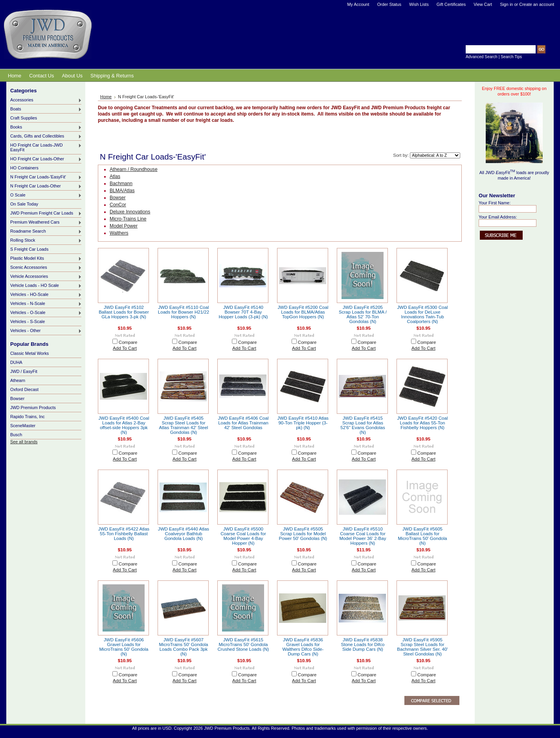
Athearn (18, 380)
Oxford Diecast (24, 389)
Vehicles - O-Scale (46, 313)
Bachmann (121, 184)
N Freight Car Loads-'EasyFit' (46, 177)
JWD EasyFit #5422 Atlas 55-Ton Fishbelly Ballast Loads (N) (124, 534)
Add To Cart (125, 348)
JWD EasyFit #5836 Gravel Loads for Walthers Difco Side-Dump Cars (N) (303, 647)
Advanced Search (482, 57)
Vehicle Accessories (46, 277)
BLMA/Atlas (122, 191)
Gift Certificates (451, 4)
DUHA (16, 362)
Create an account (537, 4)
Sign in (506, 4)
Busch (16, 435)
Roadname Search (46, 231)
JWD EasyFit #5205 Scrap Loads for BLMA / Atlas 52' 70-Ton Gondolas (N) (363, 314)
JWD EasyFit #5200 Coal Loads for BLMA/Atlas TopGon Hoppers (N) (303, 312)
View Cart (483, 4)
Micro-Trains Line (128, 219)
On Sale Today (24, 204)
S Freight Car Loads (29, 249)
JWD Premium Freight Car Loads (46, 213)
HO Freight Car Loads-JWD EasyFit (46, 147)
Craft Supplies (24, 118)
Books (46, 127)
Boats (46, 109)
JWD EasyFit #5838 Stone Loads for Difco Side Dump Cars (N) (363, 644)
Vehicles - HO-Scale (46, 295)
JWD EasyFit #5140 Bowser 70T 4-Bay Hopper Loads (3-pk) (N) (243, 312)
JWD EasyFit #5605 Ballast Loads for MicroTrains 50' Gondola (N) (423, 536)
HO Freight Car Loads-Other (46, 159)
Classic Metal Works (29, 353)
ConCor (118, 205)
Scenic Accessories (46, 268)
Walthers (119, 233)
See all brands (24, 442)
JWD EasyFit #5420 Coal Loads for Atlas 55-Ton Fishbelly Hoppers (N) (423, 423)
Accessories (46, 100)
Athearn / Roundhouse (134, 169)
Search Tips (511, 57)
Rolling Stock (46, 240)
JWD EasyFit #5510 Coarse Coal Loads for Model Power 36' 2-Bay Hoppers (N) (363, 536)
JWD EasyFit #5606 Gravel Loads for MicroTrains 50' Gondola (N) (124, 647)
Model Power (124, 226)
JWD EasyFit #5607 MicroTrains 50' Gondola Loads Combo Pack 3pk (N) (184, 647)
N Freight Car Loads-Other (46, 186)
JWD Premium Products (33, 408)
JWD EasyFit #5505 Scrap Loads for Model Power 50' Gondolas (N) (303, 534)
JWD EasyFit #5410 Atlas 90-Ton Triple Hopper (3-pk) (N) (303, 423)
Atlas (115, 176)
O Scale (46, 195)
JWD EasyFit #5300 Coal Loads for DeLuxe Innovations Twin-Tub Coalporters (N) (423, 314)
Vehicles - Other (46, 331)
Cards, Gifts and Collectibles (46, 136)
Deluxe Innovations (130, 212)
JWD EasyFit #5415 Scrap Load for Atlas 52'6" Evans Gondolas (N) (363, 425)
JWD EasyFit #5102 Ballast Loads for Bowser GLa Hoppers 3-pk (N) (124, 312)
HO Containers (24, 168)
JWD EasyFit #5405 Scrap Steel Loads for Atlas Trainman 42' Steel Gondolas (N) (184, 425)
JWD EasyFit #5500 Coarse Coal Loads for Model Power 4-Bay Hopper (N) (243, 536)
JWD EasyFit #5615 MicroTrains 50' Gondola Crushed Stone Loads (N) (243, 644)
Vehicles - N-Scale (46, 304)
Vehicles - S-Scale (28, 321)
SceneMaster (23, 426)
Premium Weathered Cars (46, 222)
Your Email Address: (498, 217)
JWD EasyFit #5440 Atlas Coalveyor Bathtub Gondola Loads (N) (184, 534)
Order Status (389, 4)
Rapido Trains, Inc (28, 417)
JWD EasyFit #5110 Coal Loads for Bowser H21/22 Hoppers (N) (184, 312)
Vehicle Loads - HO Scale (46, 286)
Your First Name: (495, 203)
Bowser (17, 398)
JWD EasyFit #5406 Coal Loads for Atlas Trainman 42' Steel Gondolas (243, 423)
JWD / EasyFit (24, 371)
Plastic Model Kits (46, 259)
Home (106, 97)
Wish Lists (419, 4)
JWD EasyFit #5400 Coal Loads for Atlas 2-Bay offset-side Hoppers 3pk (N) (124, 425)
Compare (128, 342)
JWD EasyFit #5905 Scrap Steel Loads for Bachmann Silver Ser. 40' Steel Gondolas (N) (422, 647)
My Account (358, 4)
